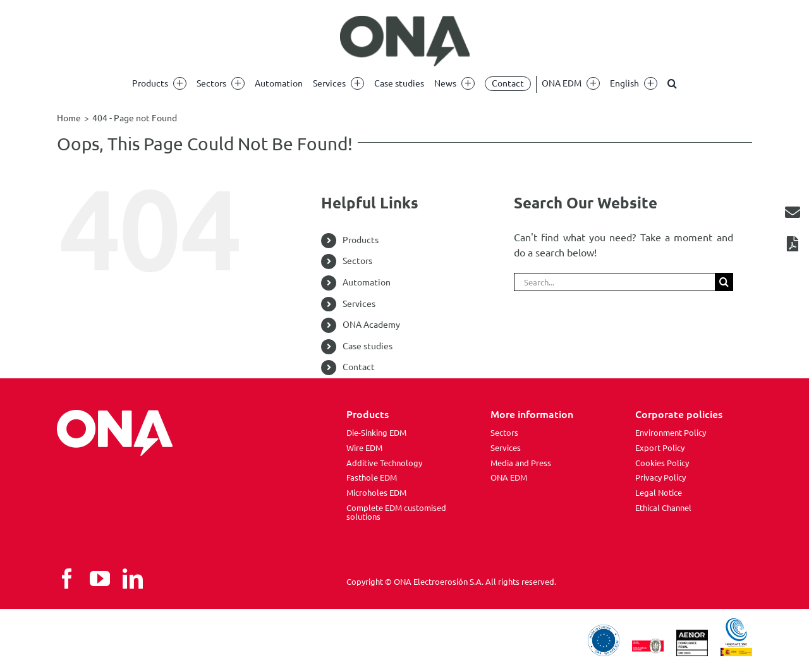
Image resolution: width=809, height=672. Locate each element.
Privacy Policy (660, 477)
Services (359, 304)
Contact (359, 367)
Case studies (368, 346)
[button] (672, 83)
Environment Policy (671, 433)
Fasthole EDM (372, 477)
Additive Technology (384, 463)
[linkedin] (133, 579)
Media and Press (521, 463)
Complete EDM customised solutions (396, 512)
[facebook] (67, 579)
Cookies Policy (662, 463)
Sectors (357, 261)
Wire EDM (364, 448)
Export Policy (660, 448)
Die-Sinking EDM (376, 433)
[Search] (724, 282)
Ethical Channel (663, 508)
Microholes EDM (376, 493)
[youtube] (100, 579)
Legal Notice (659, 493)
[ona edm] (404, 41)
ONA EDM (509, 477)
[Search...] (614, 282)
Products (361, 240)
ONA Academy (371, 325)
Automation (367, 282)
